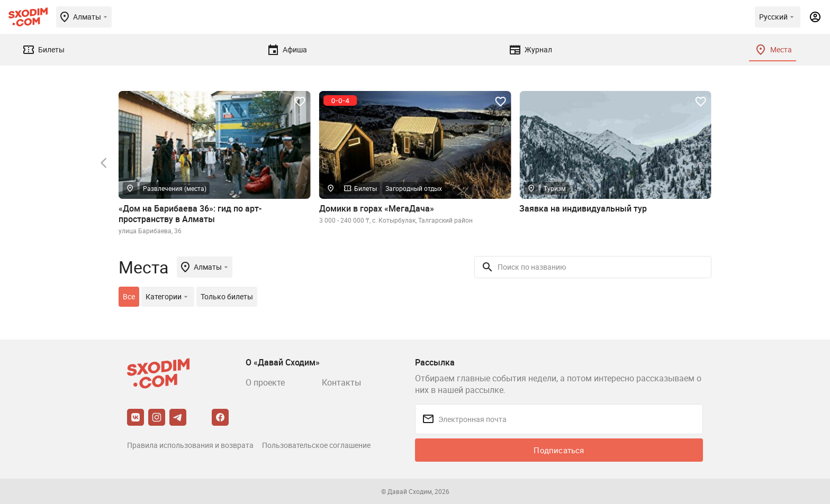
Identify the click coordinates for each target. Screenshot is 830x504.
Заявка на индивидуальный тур (583, 208)
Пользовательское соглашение (316, 445)
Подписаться (559, 450)
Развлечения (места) (175, 188)
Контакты (341, 382)
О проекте (265, 382)
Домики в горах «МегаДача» (377, 208)
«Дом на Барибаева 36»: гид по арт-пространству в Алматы (190, 214)
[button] (104, 163)
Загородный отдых (414, 188)
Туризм (555, 188)
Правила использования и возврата (190, 445)
